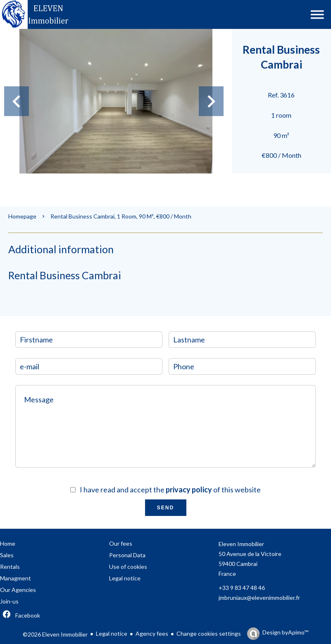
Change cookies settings (209, 633)
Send (165, 508)
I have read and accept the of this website (170, 490)
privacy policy (189, 490)
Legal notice (112, 633)
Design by (285, 632)
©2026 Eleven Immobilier (55, 634)
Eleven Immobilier (241, 544)
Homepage (22, 216)
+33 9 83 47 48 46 (242, 588)
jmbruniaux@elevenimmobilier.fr (259, 598)
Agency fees (152, 633)
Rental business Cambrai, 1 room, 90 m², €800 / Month (121, 216)
